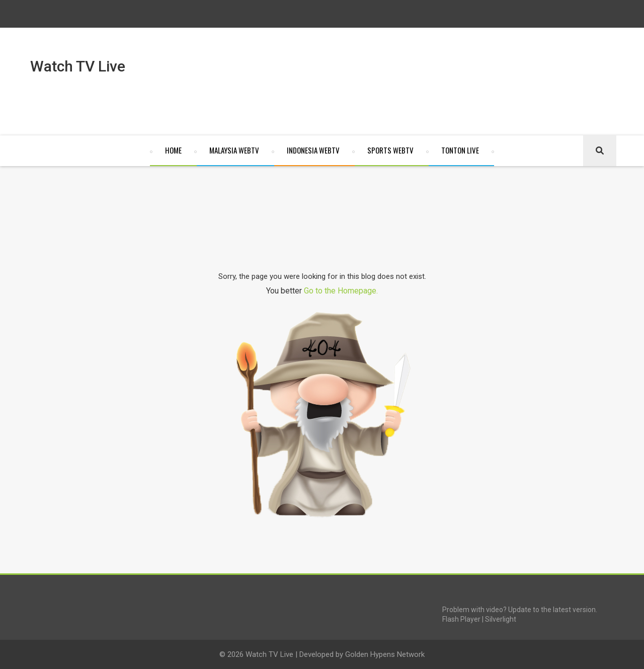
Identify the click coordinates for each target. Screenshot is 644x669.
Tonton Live (460, 150)
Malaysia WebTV (234, 150)
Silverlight (501, 619)
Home (173, 150)
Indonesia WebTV (313, 150)
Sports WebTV (390, 150)
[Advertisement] (331, 86)
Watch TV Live (268, 654)
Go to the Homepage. (341, 291)
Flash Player (461, 619)
